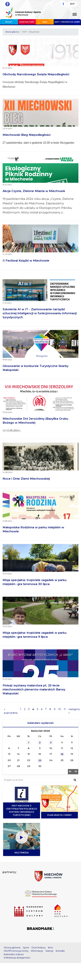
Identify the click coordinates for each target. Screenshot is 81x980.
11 (65, 709)
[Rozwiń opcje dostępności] (8, 4)
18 (62, 754)
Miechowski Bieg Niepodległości (27, 135)
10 (60, 709)
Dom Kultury (27, 22)
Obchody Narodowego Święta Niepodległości (36, 74)
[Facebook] (63, 4)
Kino (45, 22)
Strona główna (12, 32)
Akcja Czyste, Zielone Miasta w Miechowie (34, 191)
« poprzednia (11, 711)
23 (40, 760)
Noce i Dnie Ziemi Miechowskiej (26, 479)
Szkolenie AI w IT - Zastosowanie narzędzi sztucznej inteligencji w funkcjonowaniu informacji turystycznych (40, 313)
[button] (70, 772)
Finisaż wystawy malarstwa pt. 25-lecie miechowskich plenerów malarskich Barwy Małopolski (34, 689)
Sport (9, 22)
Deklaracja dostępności (17, 958)
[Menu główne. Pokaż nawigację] (75, 15)
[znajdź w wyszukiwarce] (75, 780)
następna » (74, 711)
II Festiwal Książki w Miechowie (26, 261)
